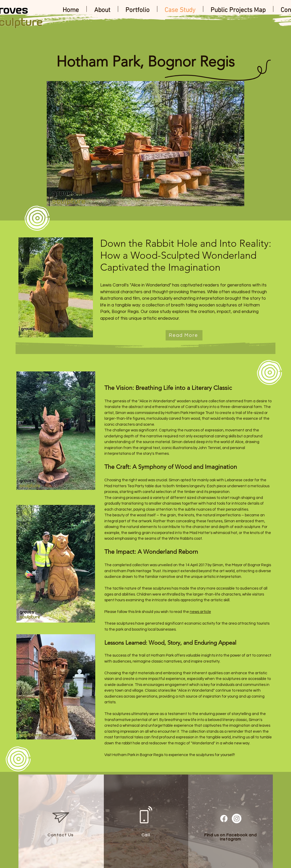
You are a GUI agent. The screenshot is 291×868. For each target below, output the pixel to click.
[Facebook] (224, 819)
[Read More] (184, 335)
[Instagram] (237, 819)
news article (200, 612)
